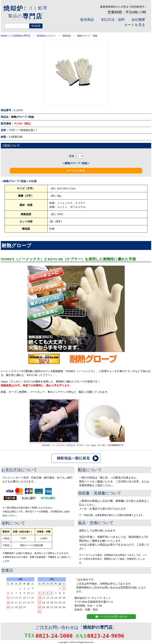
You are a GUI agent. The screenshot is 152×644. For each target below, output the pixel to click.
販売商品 (87, 20)
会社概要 (138, 20)
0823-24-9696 (100, 636)
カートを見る (135, 25)
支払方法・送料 (113, 20)
